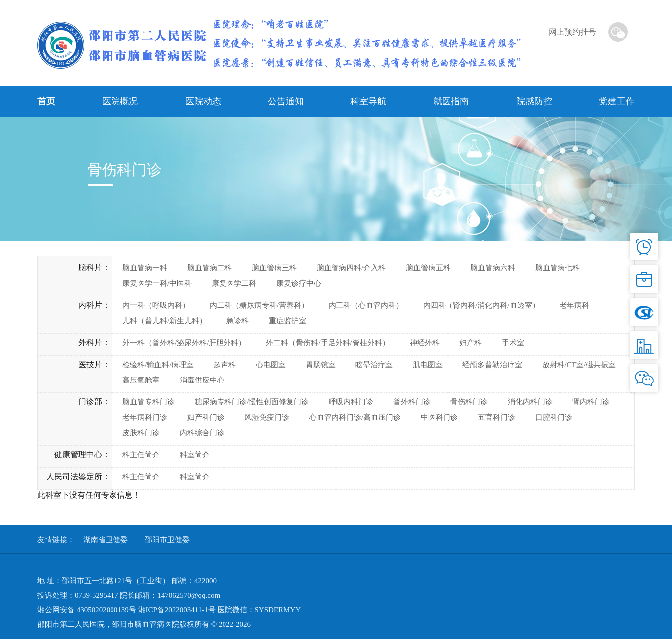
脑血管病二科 (210, 268)
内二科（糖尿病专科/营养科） (259, 305)
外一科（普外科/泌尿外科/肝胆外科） (184, 343)
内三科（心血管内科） (366, 305)
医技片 (90, 364)
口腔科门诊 (554, 417)
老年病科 (574, 305)
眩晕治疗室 (374, 365)
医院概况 (120, 101)
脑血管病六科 (493, 268)
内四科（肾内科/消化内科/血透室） (481, 305)
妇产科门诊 (206, 417)
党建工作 (617, 101)
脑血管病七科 (558, 268)
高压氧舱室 (141, 380)
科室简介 (195, 455)
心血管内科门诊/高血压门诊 (355, 417)
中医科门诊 (439, 417)
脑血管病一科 (145, 268)
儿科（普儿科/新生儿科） (165, 321)
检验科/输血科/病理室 (158, 365)
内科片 (90, 305)
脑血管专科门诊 (149, 402)
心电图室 (271, 365)
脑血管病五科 (428, 268)
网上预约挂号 (572, 32)
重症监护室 (287, 321)
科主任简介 (141, 455)
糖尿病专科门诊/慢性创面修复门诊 (252, 402)
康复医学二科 (234, 283)
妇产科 (471, 343)
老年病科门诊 (145, 417)
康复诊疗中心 (299, 283)
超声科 (225, 365)
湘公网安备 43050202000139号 (87, 610)
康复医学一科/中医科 (157, 283)
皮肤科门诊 (141, 433)
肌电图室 (428, 365)
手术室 (513, 343)
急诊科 (238, 321)
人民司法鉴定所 (74, 476)
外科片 (90, 342)
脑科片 (90, 268)
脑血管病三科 (274, 268)
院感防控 (534, 101)
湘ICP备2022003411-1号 (177, 610)
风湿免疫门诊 (267, 417)
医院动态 (203, 101)
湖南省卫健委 (106, 540)
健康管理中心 (78, 454)
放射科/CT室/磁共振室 (579, 365)
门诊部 (90, 402)
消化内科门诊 (530, 402)
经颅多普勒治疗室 (492, 365)
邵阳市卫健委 (167, 540)
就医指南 (451, 101)
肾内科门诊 (591, 402)
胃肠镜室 (321, 365)
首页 (46, 101)
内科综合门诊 (202, 433)
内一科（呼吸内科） (156, 305)
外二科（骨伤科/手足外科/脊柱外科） (328, 343)
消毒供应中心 (202, 380)
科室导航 (368, 101)
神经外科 (425, 343)
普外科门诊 (412, 402)
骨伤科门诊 (469, 402)
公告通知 (286, 101)
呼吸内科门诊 (351, 402)
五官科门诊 (497, 417)
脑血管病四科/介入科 (351, 268)
